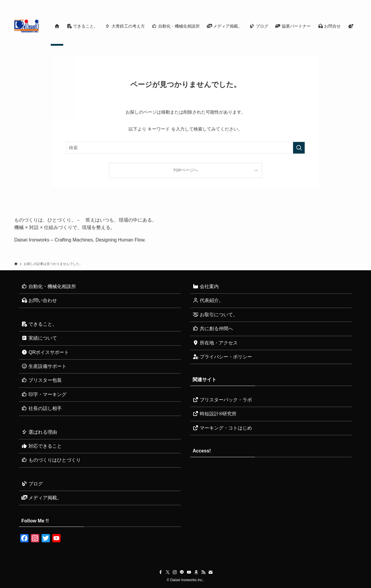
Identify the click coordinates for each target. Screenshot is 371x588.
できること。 (39, 324)
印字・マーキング (44, 394)
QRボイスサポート (45, 352)
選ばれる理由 (39, 432)
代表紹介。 (208, 300)
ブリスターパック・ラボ (222, 400)
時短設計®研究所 (215, 414)
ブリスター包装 (42, 380)
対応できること (42, 446)
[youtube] (322, 3)
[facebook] (291, 3)
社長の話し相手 (42, 408)
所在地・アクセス (215, 343)
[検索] (353, 3)
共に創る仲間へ (213, 329)
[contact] (345, 3)
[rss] (337, 3)
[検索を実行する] (299, 148)
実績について (39, 338)
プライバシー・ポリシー (222, 357)
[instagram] (307, 3)
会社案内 (206, 286)
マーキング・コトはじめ (222, 428)
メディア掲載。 (42, 498)
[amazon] (330, 3)
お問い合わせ (39, 300)
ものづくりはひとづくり (51, 460)
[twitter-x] (299, 3)
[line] (314, 3)
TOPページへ (185, 170)
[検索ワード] (185, 148)
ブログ (32, 484)
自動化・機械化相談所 (49, 286)
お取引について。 (215, 315)
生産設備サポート (44, 366)
